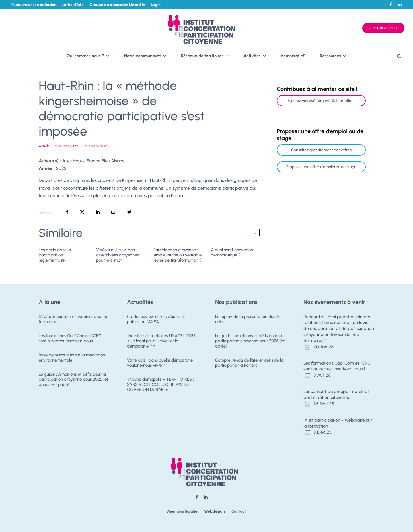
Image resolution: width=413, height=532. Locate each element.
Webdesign (215, 511)
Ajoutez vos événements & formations (321, 101)
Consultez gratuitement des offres (321, 150)
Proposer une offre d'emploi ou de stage (321, 167)
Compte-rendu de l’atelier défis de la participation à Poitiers (249, 364)
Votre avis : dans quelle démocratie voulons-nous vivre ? (160, 364)
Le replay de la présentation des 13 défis (247, 319)
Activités (252, 56)
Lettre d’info (73, 5)
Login (156, 5)
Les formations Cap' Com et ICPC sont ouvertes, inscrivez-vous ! (337, 366)
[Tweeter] (82, 212)
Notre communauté (143, 56)
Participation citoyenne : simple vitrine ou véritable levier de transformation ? (178, 255)
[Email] (113, 212)
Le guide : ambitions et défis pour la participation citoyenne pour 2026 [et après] (250, 341)
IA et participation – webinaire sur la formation (73, 319)
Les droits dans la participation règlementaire (55, 255)
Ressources (330, 56)
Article (44, 146)
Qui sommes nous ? (85, 56)
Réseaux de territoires (202, 56)
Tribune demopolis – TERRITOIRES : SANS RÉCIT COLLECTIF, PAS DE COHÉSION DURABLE (160, 387)
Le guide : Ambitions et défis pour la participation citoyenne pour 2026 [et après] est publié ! (73, 382)
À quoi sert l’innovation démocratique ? (232, 252)
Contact (239, 511)
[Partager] (67, 212)
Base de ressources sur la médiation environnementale (72, 358)
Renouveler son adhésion (34, 5)
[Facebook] (391, 4)
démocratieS (293, 56)
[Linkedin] (400, 4)
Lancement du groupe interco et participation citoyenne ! (336, 394)
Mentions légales (182, 511)
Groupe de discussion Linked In (117, 5)
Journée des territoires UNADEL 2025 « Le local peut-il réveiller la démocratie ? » (161, 341)
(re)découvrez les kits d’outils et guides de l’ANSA (156, 319)
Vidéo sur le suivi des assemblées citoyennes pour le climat (117, 255)
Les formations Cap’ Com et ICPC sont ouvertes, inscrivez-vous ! (70, 338)
